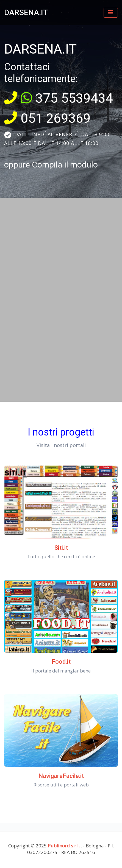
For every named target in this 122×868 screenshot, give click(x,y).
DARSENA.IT (26, 12)
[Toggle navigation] (111, 13)
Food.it (61, 662)
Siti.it (61, 548)
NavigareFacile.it (61, 776)
